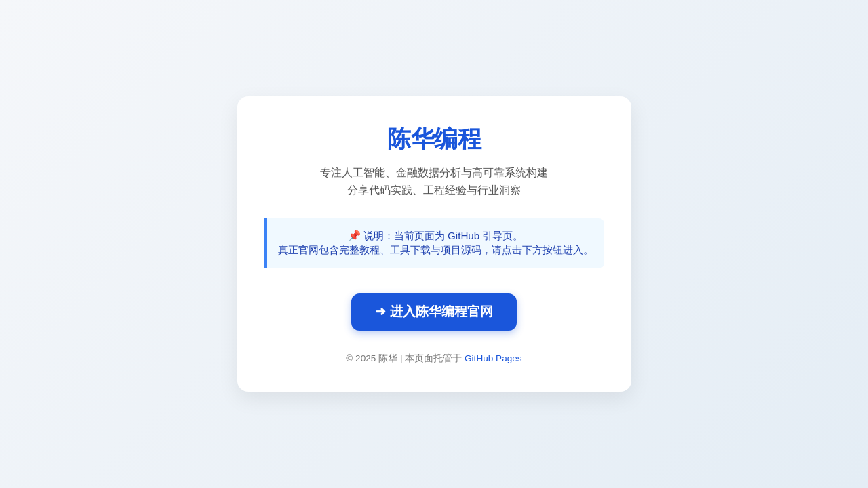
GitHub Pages (493, 358)
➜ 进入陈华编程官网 (434, 311)
